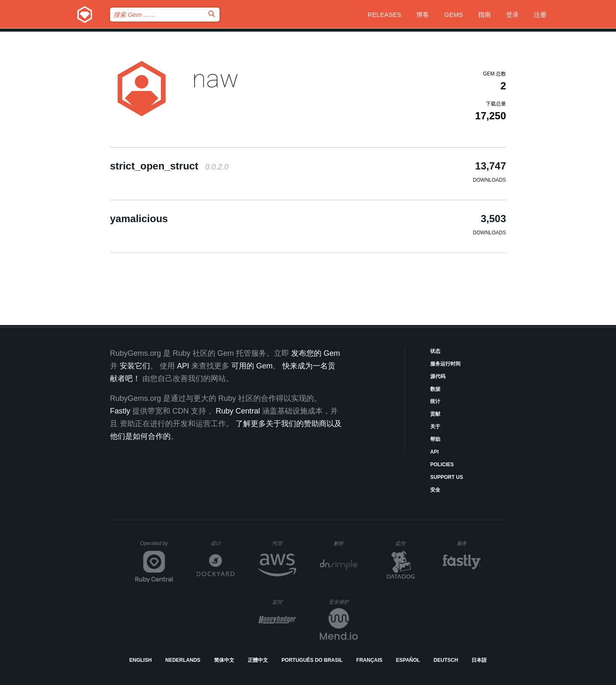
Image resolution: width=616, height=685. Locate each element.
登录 (512, 15)
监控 (407, 543)
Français (370, 660)
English (141, 660)
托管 (283, 543)
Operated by (157, 546)
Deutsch (446, 660)
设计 (223, 543)
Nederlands (183, 660)
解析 (346, 543)
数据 (435, 389)
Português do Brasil (312, 660)
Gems (453, 15)
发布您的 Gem (316, 353)
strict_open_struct (169, 166)
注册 (540, 15)
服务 (469, 543)
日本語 (479, 660)
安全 (435, 490)
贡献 (435, 414)
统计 (435, 401)
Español (408, 660)
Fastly (120, 411)
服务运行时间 (445, 364)
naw (215, 79)
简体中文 (224, 660)
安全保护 (343, 602)
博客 (423, 15)
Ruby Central (238, 411)
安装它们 (135, 366)
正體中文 (258, 660)
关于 (435, 427)
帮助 (435, 439)
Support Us (447, 477)
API (434, 452)
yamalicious (139, 219)
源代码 (438, 376)
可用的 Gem (252, 366)
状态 (435, 351)
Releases (384, 15)
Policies (442, 465)
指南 (485, 15)
